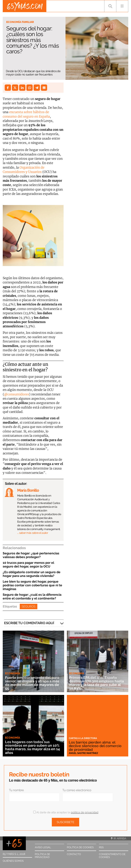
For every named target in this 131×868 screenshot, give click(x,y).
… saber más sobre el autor (33, 533)
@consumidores (17, 394)
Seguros (29, 607)
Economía (13, 673)
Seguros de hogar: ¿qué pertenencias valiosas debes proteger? (31, 555)
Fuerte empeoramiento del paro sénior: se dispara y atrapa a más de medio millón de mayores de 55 (32, 683)
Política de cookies (80, 847)
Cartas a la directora (83, 738)
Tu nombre (16, 790)
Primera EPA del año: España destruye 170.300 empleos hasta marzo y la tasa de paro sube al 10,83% (96, 683)
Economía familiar (20, 22)
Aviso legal (43, 847)
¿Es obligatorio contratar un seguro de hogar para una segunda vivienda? (32, 574)
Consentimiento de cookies (112, 856)
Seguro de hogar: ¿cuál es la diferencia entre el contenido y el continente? (32, 597)
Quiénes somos (13, 861)
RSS (101, 847)
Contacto (74, 854)
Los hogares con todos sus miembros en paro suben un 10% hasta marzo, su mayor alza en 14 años (32, 747)
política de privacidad (85, 812)
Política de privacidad (42, 856)
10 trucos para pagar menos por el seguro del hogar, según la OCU (28, 565)
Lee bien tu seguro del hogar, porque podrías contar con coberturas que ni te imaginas (32, 585)
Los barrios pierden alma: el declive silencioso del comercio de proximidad (95, 746)
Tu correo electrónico (77, 790)
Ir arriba (118, 838)
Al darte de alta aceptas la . (66, 812)
